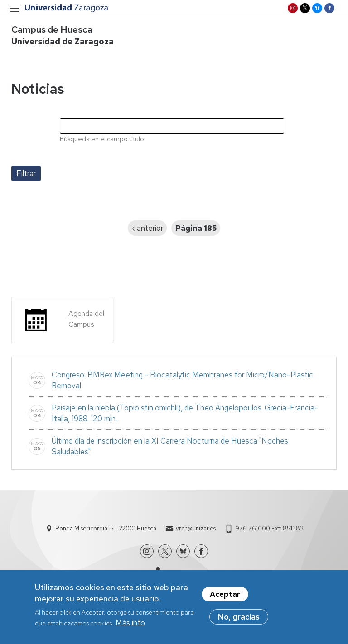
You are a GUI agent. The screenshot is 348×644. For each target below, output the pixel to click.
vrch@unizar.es (196, 528)
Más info (130, 626)
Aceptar (225, 597)
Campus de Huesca (52, 29)
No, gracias (239, 620)
